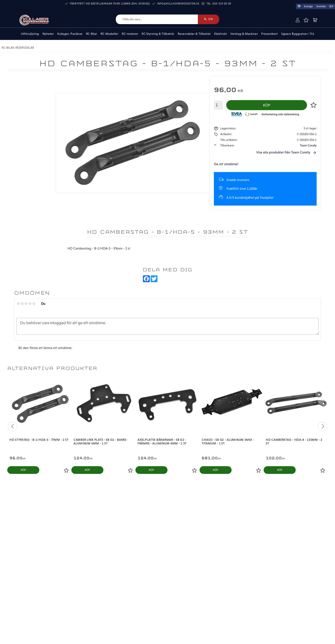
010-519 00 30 (222, 4)
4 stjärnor (30, 304)
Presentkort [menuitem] (270, 34)
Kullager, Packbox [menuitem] (70, 34)
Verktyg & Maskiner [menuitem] (244, 34)
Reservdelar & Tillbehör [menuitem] (194, 34)
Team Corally (308, 145)
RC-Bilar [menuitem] (92, 34)
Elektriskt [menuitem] (221, 34)
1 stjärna (18, 304)
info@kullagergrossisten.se (178, 4)
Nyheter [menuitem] (48, 34)
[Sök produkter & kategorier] (157, 19)
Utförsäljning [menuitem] (30, 34)
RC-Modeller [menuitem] (110, 34)
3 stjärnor (26, 304)
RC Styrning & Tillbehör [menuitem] (158, 34)
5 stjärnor (34, 304)
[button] (306, 20)
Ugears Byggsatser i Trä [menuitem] (298, 34)
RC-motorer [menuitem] (130, 34)
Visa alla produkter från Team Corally (283, 152)
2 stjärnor (22, 304)
